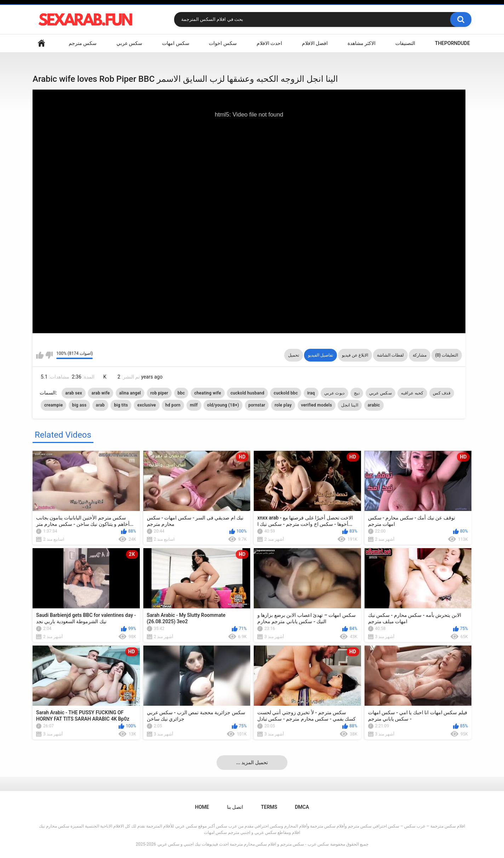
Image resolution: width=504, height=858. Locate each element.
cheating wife (208, 393)
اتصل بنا (235, 807)
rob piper (159, 393)
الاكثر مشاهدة (362, 43)
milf (194, 405)
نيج (357, 393)
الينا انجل (350, 405)
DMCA (302, 807)
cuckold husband (247, 393)
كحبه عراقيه (412, 393)
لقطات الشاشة (390, 355)
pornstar (257, 405)
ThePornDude (453, 43)
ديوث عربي (334, 393)
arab (100, 405)
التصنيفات (405, 43)
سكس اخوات (223, 43)
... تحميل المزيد (252, 762)
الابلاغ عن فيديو (355, 355)
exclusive (147, 405)
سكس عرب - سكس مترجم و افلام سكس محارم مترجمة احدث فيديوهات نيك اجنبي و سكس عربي (243, 844)
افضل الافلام (315, 43)
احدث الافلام (269, 43)
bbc (181, 393)
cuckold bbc (286, 393)
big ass (79, 405)
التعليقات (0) (447, 355)
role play (283, 405)
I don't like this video (49, 355)
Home (41, 43)
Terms (269, 807)
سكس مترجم (83, 43)
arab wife (101, 393)
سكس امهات (176, 43)
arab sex (74, 393)
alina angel (130, 393)
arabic (374, 405)
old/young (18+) (223, 405)
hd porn (173, 405)
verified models (317, 405)
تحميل (294, 355)
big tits (121, 405)
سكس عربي (129, 43)
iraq (311, 393)
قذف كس (442, 393)
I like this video (40, 355)
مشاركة (420, 355)
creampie (53, 405)
